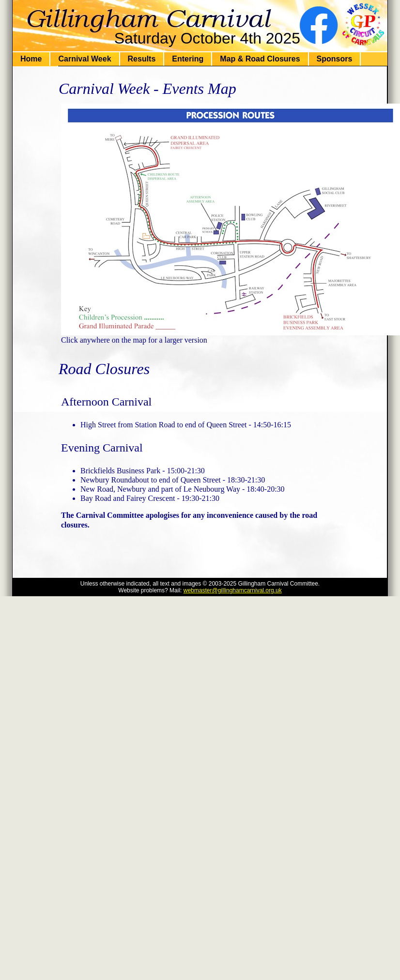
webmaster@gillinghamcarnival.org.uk (233, 590)
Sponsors (335, 59)
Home (31, 59)
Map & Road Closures (260, 59)
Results (142, 59)
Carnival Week (85, 59)
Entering (188, 59)
